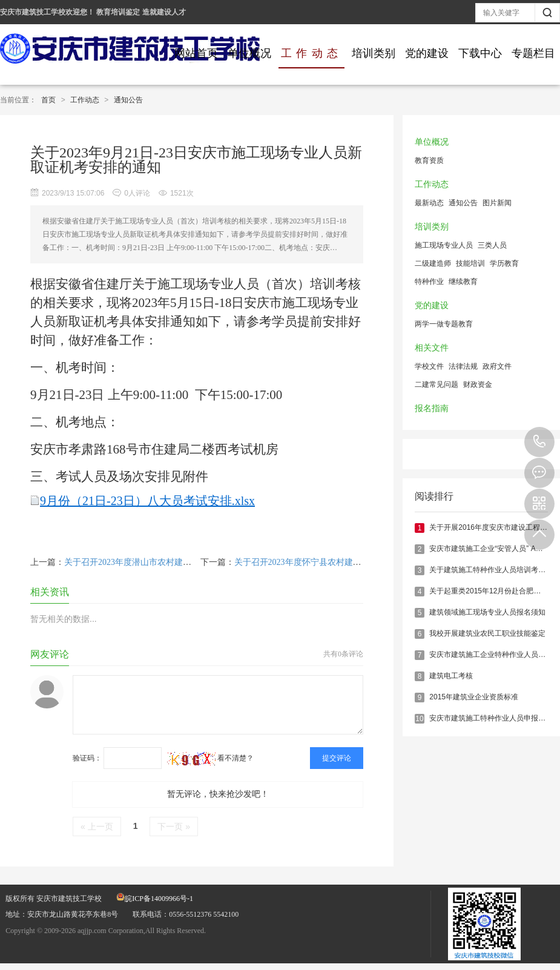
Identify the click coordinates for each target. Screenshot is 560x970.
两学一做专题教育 (444, 324)
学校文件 (429, 366)
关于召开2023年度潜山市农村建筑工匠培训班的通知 (162, 562)
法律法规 (463, 366)
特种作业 (429, 282)
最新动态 (429, 203)
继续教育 (463, 282)
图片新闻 (497, 203)
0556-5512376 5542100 (539, 442)
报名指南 (432, 408)
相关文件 (432, 348)
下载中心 (480, 53)
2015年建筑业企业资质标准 (474, 697)
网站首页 (196, 53)
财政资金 (478, 384)
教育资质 (429, 160)
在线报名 (539, 473)
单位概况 (249, 53)
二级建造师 (433, 263)
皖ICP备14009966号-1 (155, 899)
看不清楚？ (210, 758)
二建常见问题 (436, 384)
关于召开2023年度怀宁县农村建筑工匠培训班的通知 (332, 562)
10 (419, 719)
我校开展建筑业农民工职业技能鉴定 (487, 633)
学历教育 (504, 263)
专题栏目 (533, 53)
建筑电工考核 (451, 676)
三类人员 (492, 245)
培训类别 (374, 53)
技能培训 (470, 263)
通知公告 (128, 100)
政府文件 (497, 366)
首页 (48, 100)
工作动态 (311, 53)
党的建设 (427, 53)
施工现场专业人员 (444, 245)
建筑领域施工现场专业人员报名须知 (487, 612)
